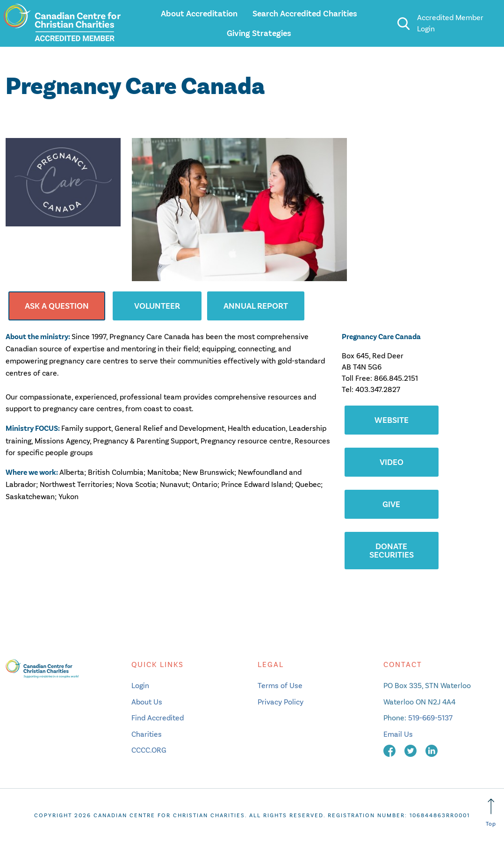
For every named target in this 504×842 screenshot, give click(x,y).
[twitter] (411, 750)
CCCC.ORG (149, 750)
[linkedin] (432, 750)
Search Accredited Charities (305, 14)
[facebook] (390, 750)
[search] (403, 23)
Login (140, 686)
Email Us (398, 734)
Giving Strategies (259, 33)
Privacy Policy (281, 702)
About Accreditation (199, 14)
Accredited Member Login (450, 23)
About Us (147, 702)
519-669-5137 (430, 718)
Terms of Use (280, 686)
